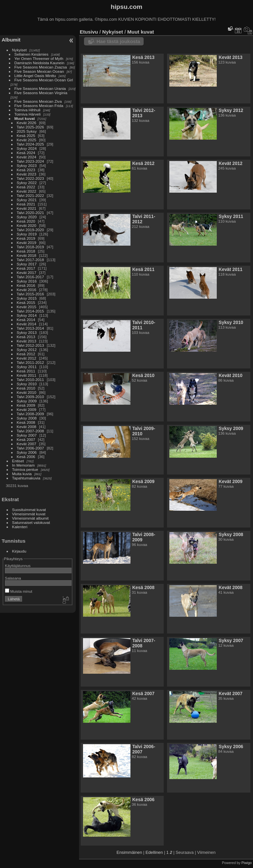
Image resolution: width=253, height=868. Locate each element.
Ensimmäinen (129, 852)
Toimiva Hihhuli (28, 110)
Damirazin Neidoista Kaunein (40, 63)
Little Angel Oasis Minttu (35, 76)
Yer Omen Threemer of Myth (39, 58)
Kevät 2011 (27, 375)
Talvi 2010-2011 (30, 380)
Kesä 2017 (26, 268)
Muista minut (19, 591)
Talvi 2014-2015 (30, 311)
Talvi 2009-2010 (30, 397)
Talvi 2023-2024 (30, 161)
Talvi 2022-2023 (30, 178)
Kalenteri (20, 527)
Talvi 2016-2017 (30, 277)
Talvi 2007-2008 (30, 431)
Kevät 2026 (27, 123)
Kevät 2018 (27, 255)
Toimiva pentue (25, 469)
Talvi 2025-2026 (30, 127)
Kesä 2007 (26, 439)
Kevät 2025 (27, 140)
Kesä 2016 (26, 285)
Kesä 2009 (26, 405)
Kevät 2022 (27, 191)
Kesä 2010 (26, 388)
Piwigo (247, 863)
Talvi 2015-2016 (30, 294)
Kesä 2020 (26, 221)
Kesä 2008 (26, 422)
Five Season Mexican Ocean (39, 71)
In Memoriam (24, 465)
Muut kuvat (25, 118)
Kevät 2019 (27, 243)
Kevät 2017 (27, 272)
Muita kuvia (22, 474)
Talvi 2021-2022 (30, 195)
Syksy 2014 (27, 315)
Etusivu (89, 32)
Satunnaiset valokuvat (31, 522)
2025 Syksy (27, 131)
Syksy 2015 (27, 298)
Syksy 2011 (27, 367)
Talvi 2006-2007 (30, 448)
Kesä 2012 (26, 354)
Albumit (11, 40)
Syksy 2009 (27, 401)
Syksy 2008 (27, 418)
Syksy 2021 (27, 200)
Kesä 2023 (26, 170)
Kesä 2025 (26, 136)
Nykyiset (19, 50)
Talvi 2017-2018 (30, 260)
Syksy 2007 (27, 435)
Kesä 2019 (26, 238)
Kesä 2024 (26, 153)
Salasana (13, 578)
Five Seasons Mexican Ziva (38, 101)
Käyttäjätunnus (18, 566)
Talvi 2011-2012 (30, 362)
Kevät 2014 (27, 324)
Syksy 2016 (27, 281)
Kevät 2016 (27, 290)
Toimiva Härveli (28, 114)
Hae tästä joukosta (118, 41)
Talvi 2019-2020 (30, 230)
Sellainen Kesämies (31, 54)
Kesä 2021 (26, 204)
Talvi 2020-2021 (30, 213)
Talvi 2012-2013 (30, 345)
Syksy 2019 (27, 234)
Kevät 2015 (27, 307)
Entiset (18, 461)
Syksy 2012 (27, 350)
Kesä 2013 (26, 337)
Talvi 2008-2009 (30, 414)
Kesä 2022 (26, 187)
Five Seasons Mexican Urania (40, 88)
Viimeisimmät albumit (30, 518)
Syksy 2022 (27, 183)
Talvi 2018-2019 (30, 247)
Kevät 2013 (27, 341)
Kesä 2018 (26, 251)
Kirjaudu (19, 551)
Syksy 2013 (27, 332)
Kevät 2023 (27, 174)
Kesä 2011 (26, 371)
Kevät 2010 (27, 392)
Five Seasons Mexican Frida (39, 106)
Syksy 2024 (27, 148)
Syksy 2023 (27, 165)
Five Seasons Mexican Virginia (41, 93)
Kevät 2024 (27, 157)
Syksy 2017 (27, 264)
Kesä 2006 (26, 457)
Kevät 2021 (27, 208)
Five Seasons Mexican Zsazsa (41, 67)
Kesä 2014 (26, 320)
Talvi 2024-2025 (30, 144)
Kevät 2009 (27, 409)
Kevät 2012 (27, 358)
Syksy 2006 (27, 452)
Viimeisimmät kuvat (29, 514)
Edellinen (154, 852)
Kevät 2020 (27, 225)
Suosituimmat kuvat (29, 510)
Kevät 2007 (27, 444)
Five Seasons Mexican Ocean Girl (44, 80)
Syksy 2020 (27, 217)
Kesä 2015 (26, 302)
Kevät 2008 (27, 427)
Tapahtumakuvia (26, 478)
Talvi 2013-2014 (30, 328)
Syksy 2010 (27, 384)
